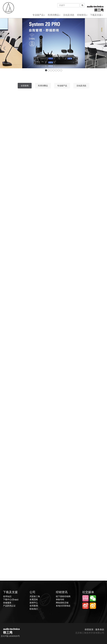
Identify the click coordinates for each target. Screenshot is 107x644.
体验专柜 (60, 599)
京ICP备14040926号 (10, 636)
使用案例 (34, 606)
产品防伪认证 (9, 606)
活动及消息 (69, 15)
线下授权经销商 (63, 596)
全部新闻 (25, 86)
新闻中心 (34, 603)
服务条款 (100, 629)
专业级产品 (39, 15)
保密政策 (89, 629)
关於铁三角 (35, 596)
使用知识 (7, 596)
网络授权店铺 (62, 603)
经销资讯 (82, 15)
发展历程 (34, 599)
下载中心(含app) (11, 599)
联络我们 (34, 609)
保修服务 (7, 603)
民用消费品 (54, 15)
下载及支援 (96, 15)
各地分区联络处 (63, 606)
